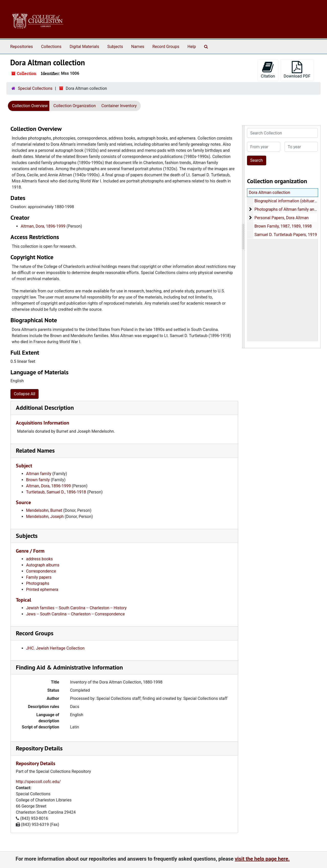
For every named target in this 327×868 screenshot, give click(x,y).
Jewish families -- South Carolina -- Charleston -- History (76, 608)
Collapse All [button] (25, 394)
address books (39, 559)
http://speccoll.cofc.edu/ (38, 782)
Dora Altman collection (270, 193)
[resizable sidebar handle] (243, 237)
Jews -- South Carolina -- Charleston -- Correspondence (75, 614)
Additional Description (45, 408)
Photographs (38, 583)
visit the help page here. (262, 859)
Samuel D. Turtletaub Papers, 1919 (285, 235)
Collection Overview (30, 106)
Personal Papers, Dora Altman (281, 218)
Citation (268, 70)
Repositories (22, 47)
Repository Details (39, 748)
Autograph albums (43, 565)
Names (138, 47)
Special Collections (35, 88)
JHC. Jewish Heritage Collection (55, 648)
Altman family (39, 474)
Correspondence (41, 571)
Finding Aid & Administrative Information (69, 667)
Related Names (35, 450)
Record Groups (166, 47)
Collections (51, 47)
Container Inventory (119, 106)
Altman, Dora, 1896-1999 (43, 226)
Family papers (39, 577)
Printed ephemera (42, 590)
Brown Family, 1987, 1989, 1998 (283, 226)
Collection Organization (75, 106)
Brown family (38, 480)
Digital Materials (84, 47)
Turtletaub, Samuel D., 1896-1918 (56, 492)
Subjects (115, 47)
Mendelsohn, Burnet (44, 510)
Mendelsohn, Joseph (45, 517)
